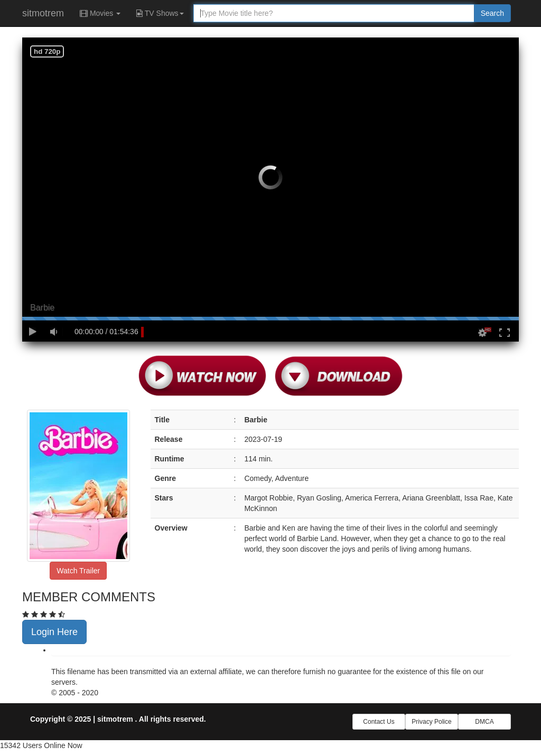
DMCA (484, 722)
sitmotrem (43, 13)
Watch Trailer (78, 571)
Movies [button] (100, 13)
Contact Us (379, 722)
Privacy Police (431, 722)
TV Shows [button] (160, 13)
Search (492, 13)
